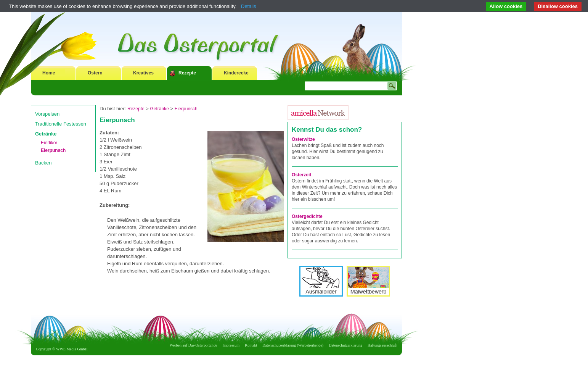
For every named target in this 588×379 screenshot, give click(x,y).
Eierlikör (49, 143)
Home (49, 73)
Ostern (95, 73)
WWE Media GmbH (72, 349)
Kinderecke (236, 73)
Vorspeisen (47, 114)
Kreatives (143, 73)
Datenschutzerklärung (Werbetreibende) (293, 345)
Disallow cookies (558, 6)
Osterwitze (303, 139)
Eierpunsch (53, 150)
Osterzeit (301, 175)
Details (249, 6)
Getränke (46, 134)
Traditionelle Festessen (61, 124)
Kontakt (251, 345)
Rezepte (187, 73)
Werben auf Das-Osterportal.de (193, 345)
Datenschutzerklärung (345, 345)
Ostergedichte (307, 216)
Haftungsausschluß (382, 345)
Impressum (231, 345)
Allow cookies (506, 6)
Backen (43, 163)
